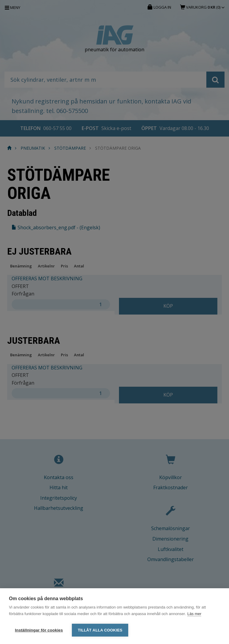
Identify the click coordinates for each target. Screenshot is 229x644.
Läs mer (194, 614)
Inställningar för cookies (39, 630)
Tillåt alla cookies (100, 630)
